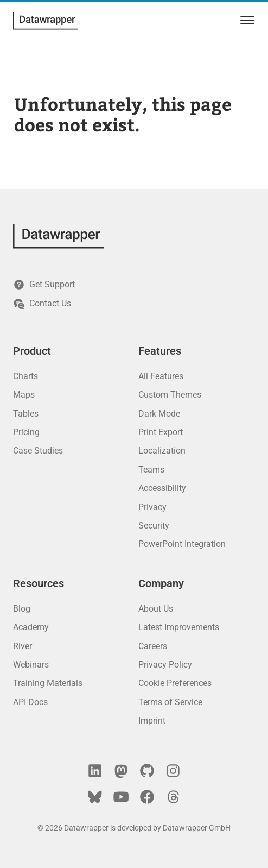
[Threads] (173, 797)
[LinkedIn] (95, 771)
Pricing (26, 432)
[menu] (245, 20)
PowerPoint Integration (182, 544)
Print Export (161, 432)
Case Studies (38, 451)
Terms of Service (170, 702)
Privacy (152, 507)
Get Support (44, 285)
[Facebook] (147, 797)
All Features (161, 376)
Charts (25, 376)
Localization (162, 451)
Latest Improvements (179, 627)
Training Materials (48, 683)
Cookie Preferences (175, 683)
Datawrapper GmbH (197, 828)
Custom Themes (170, 395)
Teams (151, 470)
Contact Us (42, 304)
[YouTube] (121, 797)
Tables (26, 414)
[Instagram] (173, 771)
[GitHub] (147, 771)
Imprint (152, 721)
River (23, 646)
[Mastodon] (121, 771)
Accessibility (162, 488)
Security (154, 526)
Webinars (31, 665)
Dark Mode (159, 414)
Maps (24, 395)
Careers (153, 646)
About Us (156, 609)
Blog (22, 609)
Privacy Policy (165, 665)
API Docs (30, 702)
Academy (31, 627)
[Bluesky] (95, 797)
